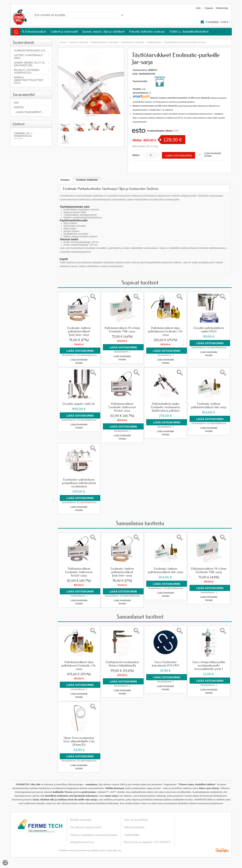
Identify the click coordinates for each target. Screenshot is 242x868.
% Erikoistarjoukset (34, 32)
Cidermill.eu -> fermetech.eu (31, 136)
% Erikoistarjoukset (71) (30, 51)
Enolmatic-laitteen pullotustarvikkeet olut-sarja (209, 405)
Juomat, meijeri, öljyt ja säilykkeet (103, 32)
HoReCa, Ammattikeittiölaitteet (189, 32)
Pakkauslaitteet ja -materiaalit (104, 42)
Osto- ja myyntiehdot (136, 819)
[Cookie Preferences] (5, 863)
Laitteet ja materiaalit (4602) (28, 57)
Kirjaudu (209, 8)
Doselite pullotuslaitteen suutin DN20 (209, 330)
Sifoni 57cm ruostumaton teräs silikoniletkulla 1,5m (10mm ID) (79, 741)
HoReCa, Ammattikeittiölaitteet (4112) (29, 80)
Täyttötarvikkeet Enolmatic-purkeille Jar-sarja (185, 42)
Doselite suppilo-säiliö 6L (79, 404)
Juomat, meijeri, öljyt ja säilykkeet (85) (29, 64)
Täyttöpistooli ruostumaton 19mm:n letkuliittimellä (122, 663)
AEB (16, 103)
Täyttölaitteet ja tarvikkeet (132, 42)
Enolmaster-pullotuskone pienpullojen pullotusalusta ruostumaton (79, 483)
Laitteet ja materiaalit (64, 32)
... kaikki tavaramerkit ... (29, 112)
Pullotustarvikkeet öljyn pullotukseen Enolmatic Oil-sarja (166, 331)
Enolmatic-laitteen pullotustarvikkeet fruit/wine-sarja (79, 331)
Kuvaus (65, 180)
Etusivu (63, 42)
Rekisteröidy (222, 8)
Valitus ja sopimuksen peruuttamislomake (94, 834)
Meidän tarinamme (81, 819)
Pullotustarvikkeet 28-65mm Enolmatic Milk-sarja (122, 330)
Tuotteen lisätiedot (87, 180)
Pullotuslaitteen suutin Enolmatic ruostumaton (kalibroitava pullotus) (165, 407)
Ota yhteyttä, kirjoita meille (86, 826)
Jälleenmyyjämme (134, 826)
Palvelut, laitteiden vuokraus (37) (27, 71)
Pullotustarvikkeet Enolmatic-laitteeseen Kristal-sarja (122, 407)
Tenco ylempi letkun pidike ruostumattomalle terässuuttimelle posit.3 (209, 665)
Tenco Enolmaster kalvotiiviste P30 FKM (166, 663)
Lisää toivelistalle (213, 153)
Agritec (19, 107)
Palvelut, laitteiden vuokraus (147, 32)
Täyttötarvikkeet (154, 42)
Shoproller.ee (222, 850)
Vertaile (208, 156)
